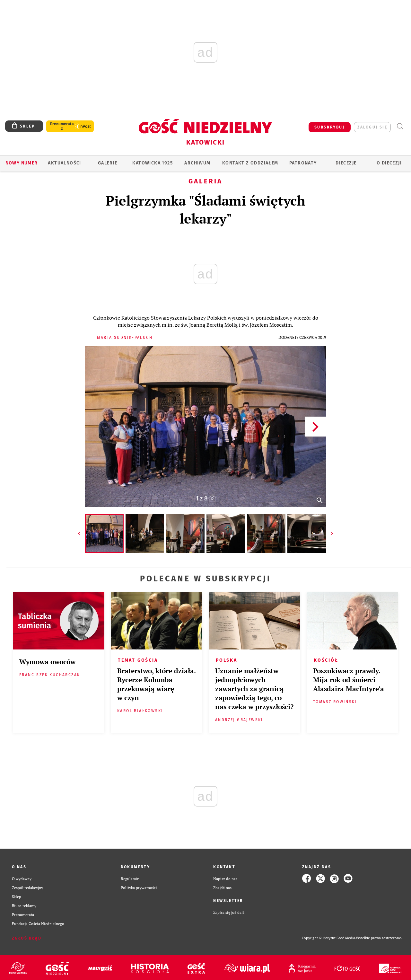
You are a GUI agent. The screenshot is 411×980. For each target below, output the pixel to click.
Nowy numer (22, 163)
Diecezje (346, 163)
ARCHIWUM (197, 163)
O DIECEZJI (389, 163)
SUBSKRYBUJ (329, 127)
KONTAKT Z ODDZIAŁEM (250, 163)
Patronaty (303, 163)
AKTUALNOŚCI (64, 163)
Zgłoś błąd (27, 938)
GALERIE (108, 163)
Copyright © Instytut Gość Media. (329, 938)
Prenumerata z (62, 126)
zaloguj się (372, 127)
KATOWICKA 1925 (153, 163)
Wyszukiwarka (400, 126)
